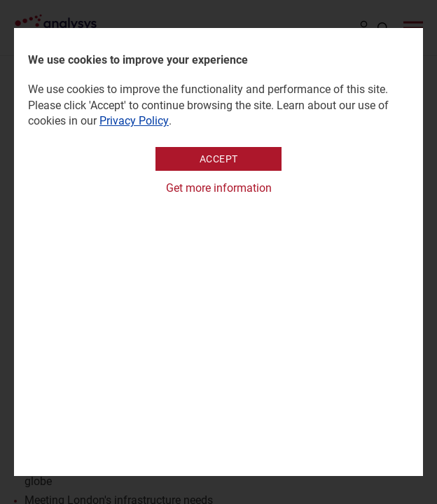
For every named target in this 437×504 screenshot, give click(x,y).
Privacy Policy (134, 121)
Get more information (219, 188)
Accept (219, 159)
